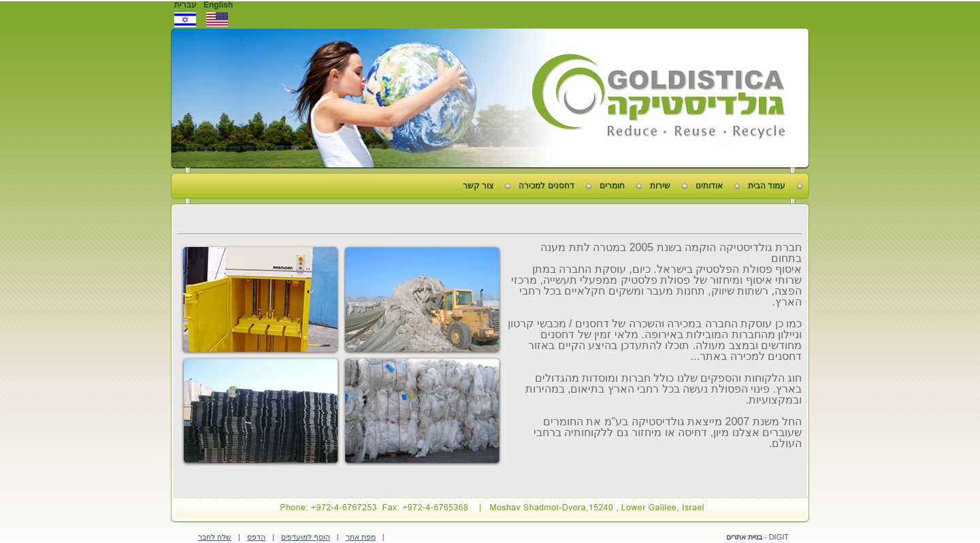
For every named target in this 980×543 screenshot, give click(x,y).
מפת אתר (361, 537)
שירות (660, 186)
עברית (185, 5)
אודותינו (709, 186)
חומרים (612, 186)
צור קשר (478, 186)
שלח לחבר (215, 537)
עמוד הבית (767, 186)
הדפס (256, 537)
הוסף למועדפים (306, 537)
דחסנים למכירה (546, 186)
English (218, 5)
